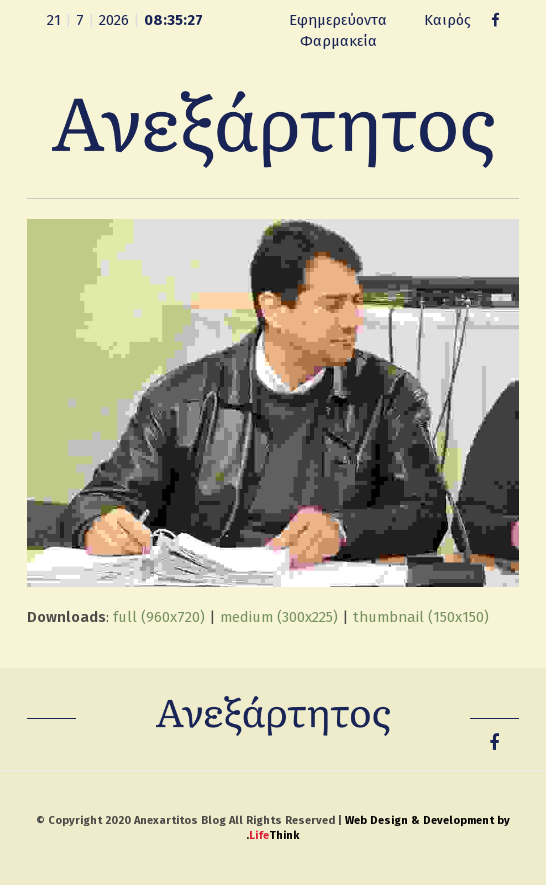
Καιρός (447, 20)
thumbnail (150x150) (421, 617)
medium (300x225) (279, 617)
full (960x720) (159, 617)
